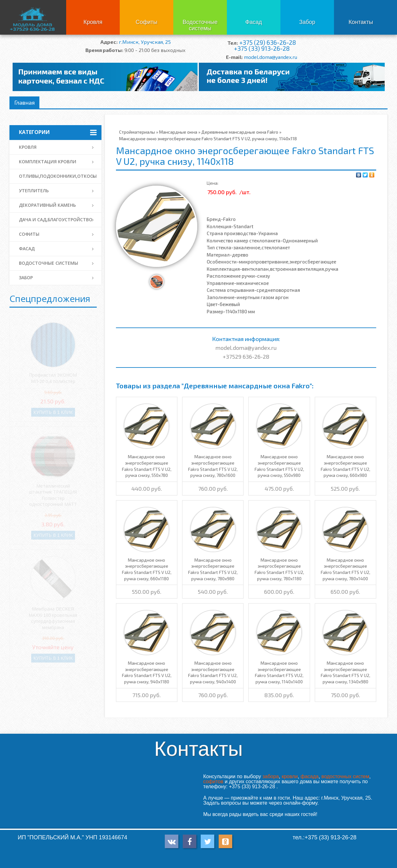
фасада (310, 776)
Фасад (253, 22)
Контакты (361, 22)
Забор (307, 22)
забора (271, 776)
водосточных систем (345, 776)
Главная (24, 102)
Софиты (146, 22)
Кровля (93, 22)
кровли (290, 776)
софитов (213, 781)
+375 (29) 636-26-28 (268, 42)
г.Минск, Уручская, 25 (145, 42)
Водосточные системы (200, 25)
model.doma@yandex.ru (270, 57)
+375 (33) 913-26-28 (262, 48)
